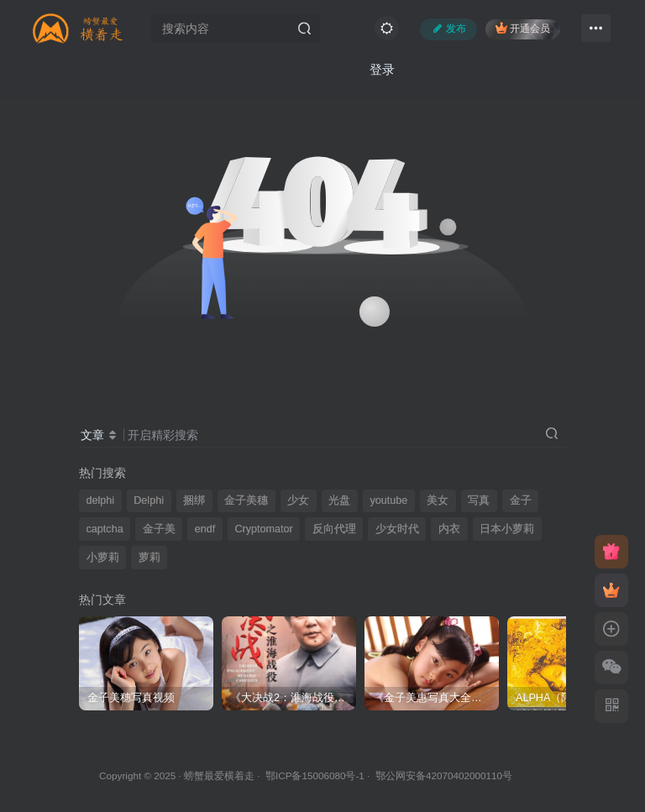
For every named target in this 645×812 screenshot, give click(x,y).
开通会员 (523, 28)
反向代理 (334, 529)
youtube (388, 500)
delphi (101, 500)
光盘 (339, 500)
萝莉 (149, 558)
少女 (298, 500)
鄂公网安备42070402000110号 (444, 775)
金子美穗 (246, 500)
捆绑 (194, 500)
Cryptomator (263, 529)
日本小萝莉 (507, 529)
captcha (105, 529)
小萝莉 (103, 558)
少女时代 (397, 529)
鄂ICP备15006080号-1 (315, 775)
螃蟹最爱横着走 (219, 775)
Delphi (149, 500)
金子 (521, 500)
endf (205, 529)
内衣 (449, 529)
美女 (438, 500)
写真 (479, 500)
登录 (382, 69)
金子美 (159, 529)
